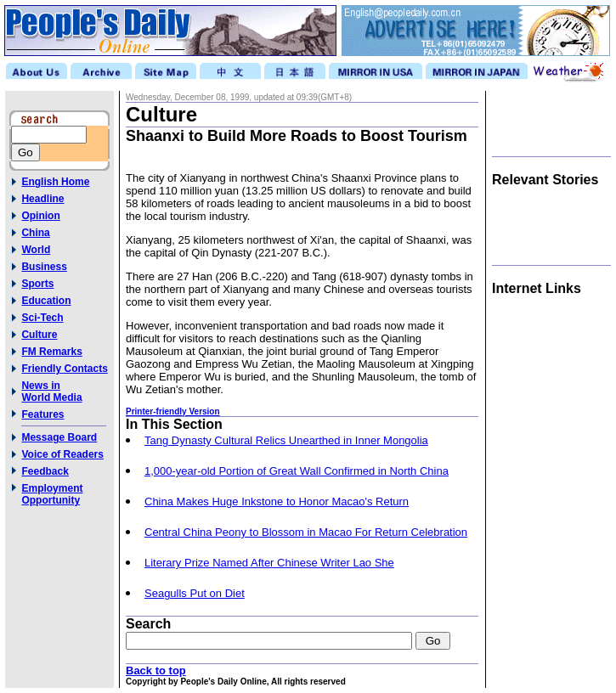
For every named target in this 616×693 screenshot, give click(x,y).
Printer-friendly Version (173, 411)
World (36, 250)
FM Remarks (51, 352)
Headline (42, 199)
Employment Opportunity (52, 494)
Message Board (59, 437)
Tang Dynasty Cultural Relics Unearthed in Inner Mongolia (286, 440)
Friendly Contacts (64, 369)
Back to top (156, 670)
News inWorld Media (51, 392)
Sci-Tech (42, 318)
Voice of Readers (62, 454)
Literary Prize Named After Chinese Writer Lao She (269, 563)
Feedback (45, 471)
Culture (39, 335)
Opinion (40, 216)
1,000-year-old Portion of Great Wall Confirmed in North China (297, 471)
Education (46, 301)
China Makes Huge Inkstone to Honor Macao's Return (277, 501)
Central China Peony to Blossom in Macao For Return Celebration (306, 532)
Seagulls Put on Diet (195, 593)
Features (42, 414)
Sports (37, 284)
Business (44, 267)
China (35, 233)
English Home (55, 182)
